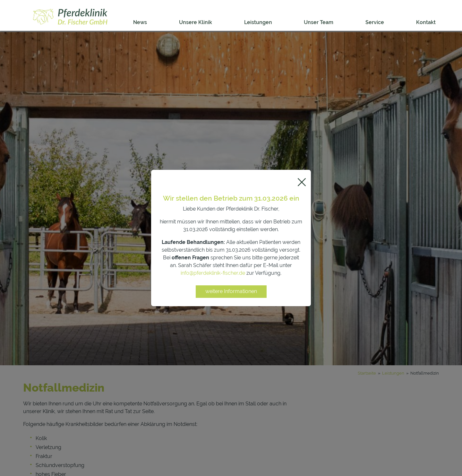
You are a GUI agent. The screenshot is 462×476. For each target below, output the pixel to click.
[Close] (302, 182)
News (140, 22)
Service (375, 22)
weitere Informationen (231, 291)
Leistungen (258, 22)
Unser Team (319, 22)
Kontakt (426, 22)
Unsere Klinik (196, 22)
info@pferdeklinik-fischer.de (213, 273)
